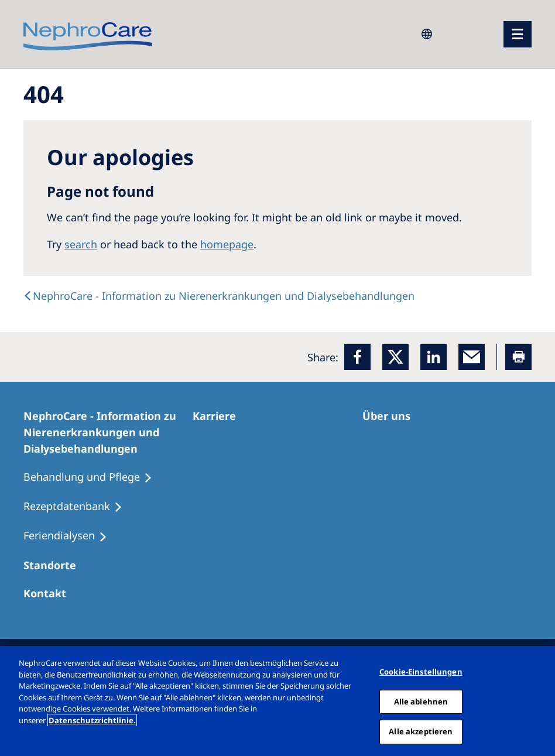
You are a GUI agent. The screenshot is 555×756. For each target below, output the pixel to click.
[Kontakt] (50, 593)
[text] (219, 296)
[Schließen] (542, 701)
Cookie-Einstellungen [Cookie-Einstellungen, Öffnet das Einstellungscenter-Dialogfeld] (421, 672)
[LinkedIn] (434, 357)
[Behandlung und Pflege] (93, 477)
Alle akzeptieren (421, 731)
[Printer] (518, 357)
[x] (395, 357)
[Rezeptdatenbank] (78, 507)
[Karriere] (220, 416)
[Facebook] (357, 357)
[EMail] (472, 357)
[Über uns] (392, 416)
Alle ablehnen (421, 702)
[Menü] (518, 34)
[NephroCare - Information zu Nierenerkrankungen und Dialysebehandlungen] (108, 432)
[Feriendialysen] (71, 536)
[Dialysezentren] (55, 565)
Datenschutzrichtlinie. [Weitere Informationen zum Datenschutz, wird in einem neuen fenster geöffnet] (92, 720)
